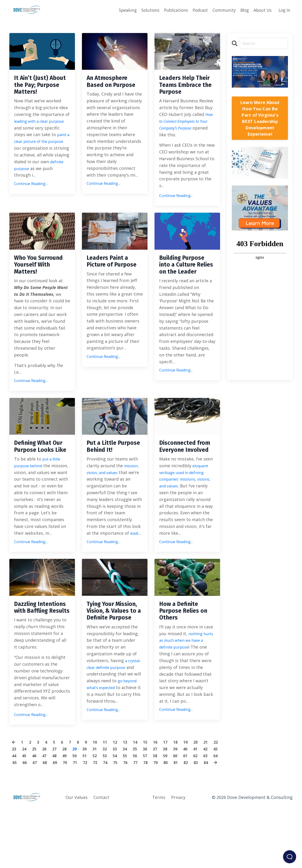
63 (25, 815)
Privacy (178, 856)
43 (25, 808)
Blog (243, 10)
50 (99, 808)
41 (215, 801)
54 (141, 808)
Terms (159, 856)
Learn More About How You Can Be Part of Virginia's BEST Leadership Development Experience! (260, 118)
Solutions (145, 10)
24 (36, 801)
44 (36, 808)
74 (141, 815)
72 (120, 815)
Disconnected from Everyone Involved (183, 478)
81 (215, 815)
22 (15, 801)
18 (183, 794)
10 (99, 794)
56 (162, 808)
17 (172, 794)
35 (152, 801)
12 (120, 794)
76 (162, 815)
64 (36, 815)
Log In (284, 10)
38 (183, 801)
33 (131, 801)
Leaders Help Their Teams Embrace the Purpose (180, 91)
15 (151, 794)
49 (88, 808)
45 (46, 808)
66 (57, 815)
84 (121, 821)
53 (131, 808)
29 (88, 801)
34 (141, 801)
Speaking (122, 10)
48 (78, 808)
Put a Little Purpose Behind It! (112, 478)
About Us (261, 10)
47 (67, 808)
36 (162, 801)
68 (78, 815)
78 (183, 815)
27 (67, 801)
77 (173, 815)
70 (99, 815)
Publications (172, 10)
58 (183, 808)
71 (110, 815)
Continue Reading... (31, 195)
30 (99, 801)
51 (110, 808)
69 (88, 815)
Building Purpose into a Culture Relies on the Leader (187, 284)
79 (194, 815)
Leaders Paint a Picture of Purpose (111, 280)
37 (173, 801)
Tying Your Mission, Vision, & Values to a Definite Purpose (114, 655)
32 (120, 801)
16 (162, 794)
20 (204, 794)
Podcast (197, 10)
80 (204, 815)
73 (131, 815)
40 (204, 801)
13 (130, 794)
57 (173, 808)
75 (152, 815)
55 (152, 808)
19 (193, 794)
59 (194, 808)
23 (25, 801)
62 (15, 815)
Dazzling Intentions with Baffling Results (40, 651)
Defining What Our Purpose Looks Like (37, 478)
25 (46, 801)
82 (99, 821)
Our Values (77, 856)
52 (120, 808)
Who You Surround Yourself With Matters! (36, 284)
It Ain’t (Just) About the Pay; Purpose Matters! (42, 87)
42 (15, 808)
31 (110, 801)
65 (46, 815)
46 (57, 808)
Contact (101, 856)
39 (194, 801)
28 (78, 801)
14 (141, 794)
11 (109, 794)
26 (57, 801)
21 (214, 794)
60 (204, 808)
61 (215, 808)
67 (67, 815)
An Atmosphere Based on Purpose (111, 87)
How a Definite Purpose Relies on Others (183, 651)
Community (222, 10)
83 (110, 821)
